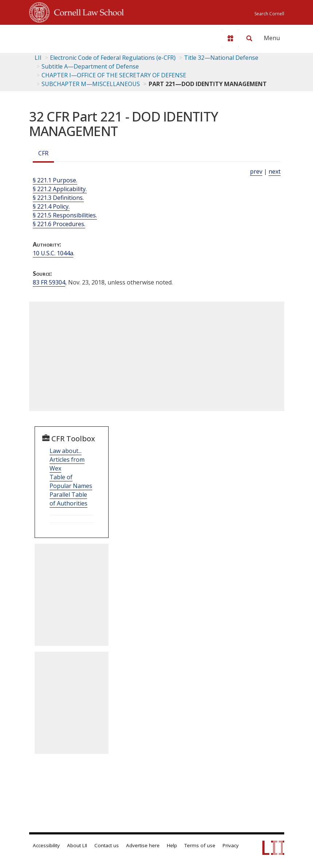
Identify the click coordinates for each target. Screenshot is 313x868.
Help (172, 845)
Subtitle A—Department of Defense (90, 66)
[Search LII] (249, 38)
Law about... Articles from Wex (67, 460)
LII (38, 58)
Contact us (107, 845)
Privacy (231, 845)
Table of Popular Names (71, 481)
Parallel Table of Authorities (69, 499)
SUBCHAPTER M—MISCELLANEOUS (91, 84)
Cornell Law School (87, 11)
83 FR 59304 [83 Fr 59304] (49, 282)
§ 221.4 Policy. (51, 206)
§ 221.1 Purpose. (55, 180)
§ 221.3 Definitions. (58, 198)
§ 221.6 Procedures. (59, 224)
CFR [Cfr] (43, 153)
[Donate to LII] (230, 38)
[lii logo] (58, 36)
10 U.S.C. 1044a (53, 253)
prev (256, 171)
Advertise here (143, 845)
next (275, 171)
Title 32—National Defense (221, 58)
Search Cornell (269, 14)
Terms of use (200, 845)
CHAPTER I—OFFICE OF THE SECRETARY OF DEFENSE (114, 75)
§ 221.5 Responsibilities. (65, 215)
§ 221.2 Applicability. (60, 189)
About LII (77, 845)
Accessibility (46, 845)
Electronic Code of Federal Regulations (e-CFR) (113, 58)
